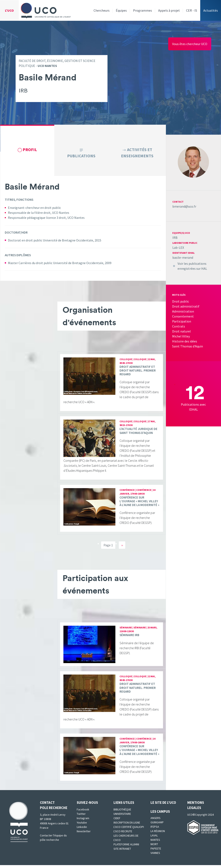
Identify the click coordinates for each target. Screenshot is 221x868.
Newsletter (84, 834)
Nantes (155, 843)
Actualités (211, 10)
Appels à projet (169, 10)
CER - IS (192, 10)
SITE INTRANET (122, 852)
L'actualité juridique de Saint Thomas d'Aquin (138, 434)
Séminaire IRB (129, 638)
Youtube (82, 825)
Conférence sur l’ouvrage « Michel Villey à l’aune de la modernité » (139, 504)
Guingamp (157, 825)
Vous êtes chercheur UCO (190, 44)
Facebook (83, 812)
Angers (156, 821)
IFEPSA (155, 830)
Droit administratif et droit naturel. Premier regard (138, 373)
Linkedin (82, 830)
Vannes (155, 856)
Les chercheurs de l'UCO (126, 841)
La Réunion (158, 834)
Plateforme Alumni (126, 847)
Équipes (121, 10)
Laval (154, 838)
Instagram (83, 821)
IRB (175, 238)
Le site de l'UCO (163, 805)
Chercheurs (102, 10)
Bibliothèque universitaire (122, 814)
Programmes (143, 10)
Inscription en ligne (127, 825)
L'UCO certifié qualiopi (129, 830)
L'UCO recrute (123, 834)
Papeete (156, 851)
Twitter (81, 817)
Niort (154, 847)
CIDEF (117, 821)
